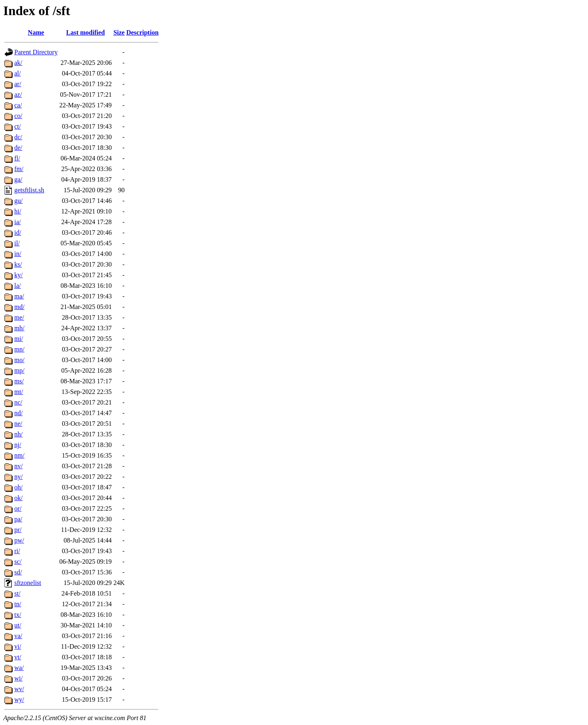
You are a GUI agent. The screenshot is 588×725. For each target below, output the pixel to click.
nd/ (18, 413)
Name (36, 32)
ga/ (18, 179)
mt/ (19, 392)
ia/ (18, 222)
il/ (17, 243)
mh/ (19, 328)
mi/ (19, 339)
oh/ (18, 487)
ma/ (19, 296)
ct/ (18, 126)
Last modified (86, 32)
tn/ (18, 604)
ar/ (18, 84)
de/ (18, 148)
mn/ (19, 349)
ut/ (18, 625)
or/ (18, 508)
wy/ (19, 699)
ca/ (18, 105)
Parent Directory (36, 52)
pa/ (18, 519)
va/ (18, 636)
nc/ (18, 402)
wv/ (19, 689)
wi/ (18, 678)
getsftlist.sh (29, 190)
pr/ (18, 530)
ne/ (18, 424)
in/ (18, 254)
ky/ (18, 275)
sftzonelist (28, 583)
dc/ (18, 137)
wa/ (19, 668)
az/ (18, 95)
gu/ (18, 201)
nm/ (19, 455)
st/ (17, 593)
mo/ (19, 360)
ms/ (19, 381)
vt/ (18, 657)
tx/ (18, 615)
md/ (19, 307)
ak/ (18, 63)
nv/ (18, 466)
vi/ (18, 646)
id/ (18, 232)
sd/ (18, 572)
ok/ (18, 498)
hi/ (18, 211)
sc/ (18, 562)
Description (142, 32)
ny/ (18, 477)
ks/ (18, 264)
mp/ (19, 370)
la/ (18, 286)
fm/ (19, 169)
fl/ (17, 158)
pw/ (19, 540)
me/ (19, 317)
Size (119, 32)
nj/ (18, 445)
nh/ (18, 434)
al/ (18, 73)
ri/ (17, 551)
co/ (18, 116)
